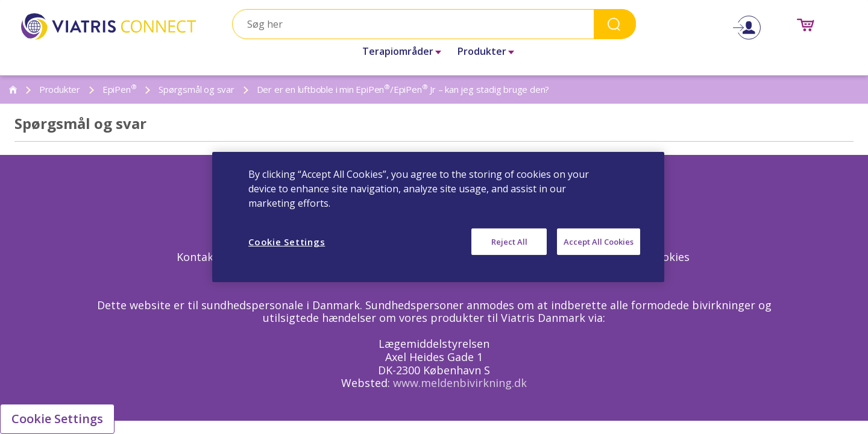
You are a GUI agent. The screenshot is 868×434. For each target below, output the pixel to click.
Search (615, 24)
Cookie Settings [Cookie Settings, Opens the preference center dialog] (287, 242)
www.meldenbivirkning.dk (460, 383)
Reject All (509, 242)
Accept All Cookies (599, 242)
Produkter (482, 51)
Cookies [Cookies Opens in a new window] (669, 257)
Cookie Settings (57, 419)
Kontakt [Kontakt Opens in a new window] (197, 257)
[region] (438, 217)
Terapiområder (398, 51)
